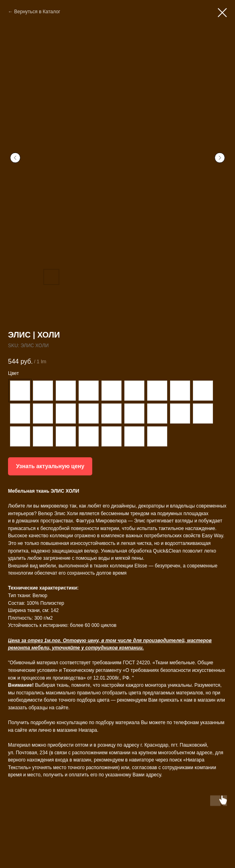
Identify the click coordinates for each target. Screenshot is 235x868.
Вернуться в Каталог (37, 12)
